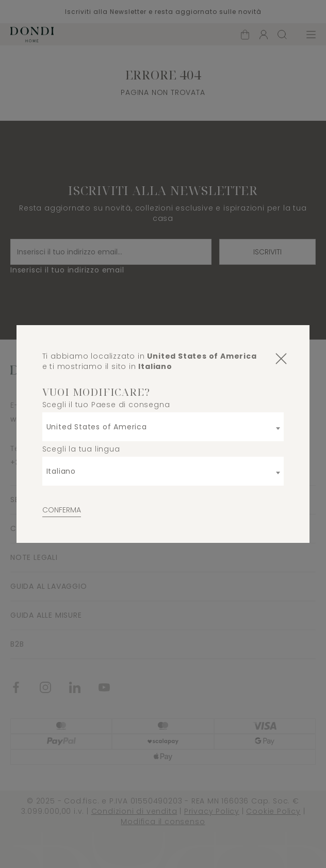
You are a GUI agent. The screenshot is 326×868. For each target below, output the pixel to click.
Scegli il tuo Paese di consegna (106, 405)
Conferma (62, 510)
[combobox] (163, 427)
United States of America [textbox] (97, 427)
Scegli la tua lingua (81, 449)
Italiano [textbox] (61, 471)
